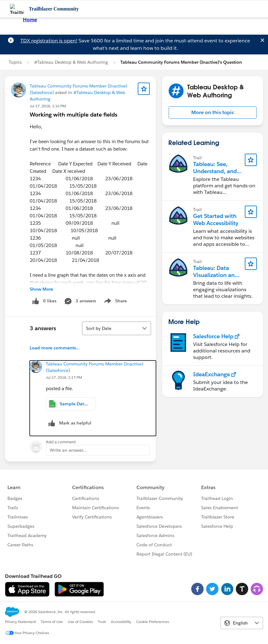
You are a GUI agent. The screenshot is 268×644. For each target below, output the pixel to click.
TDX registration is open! (49, 41)
